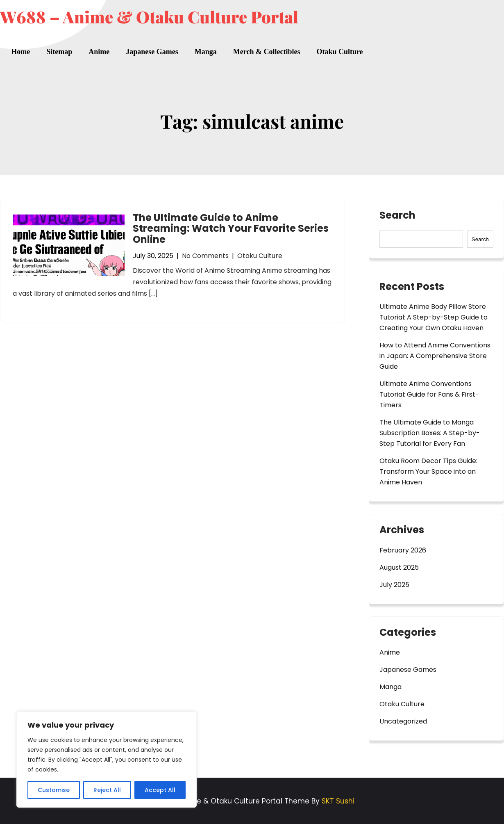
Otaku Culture (339, 52)
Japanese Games (152, 52)
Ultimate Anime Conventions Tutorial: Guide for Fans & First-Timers (429, 394)
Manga (206, 52)
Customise (54, 790)
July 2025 (394, 585)
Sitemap (59, 52)
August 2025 (399, 567)
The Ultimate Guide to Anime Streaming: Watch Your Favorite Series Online (231, 228)
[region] (107, 760)
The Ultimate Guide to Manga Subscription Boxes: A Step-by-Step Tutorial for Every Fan (430, 433)
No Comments (205, 256)
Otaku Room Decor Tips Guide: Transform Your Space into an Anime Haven (428, 471)
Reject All (107, 790)
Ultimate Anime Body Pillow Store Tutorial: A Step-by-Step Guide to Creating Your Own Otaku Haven (434, 317)
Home (20, 52)
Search (397, 216)
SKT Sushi (338, 801)
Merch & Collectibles (267, 52)
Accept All (160, 790)
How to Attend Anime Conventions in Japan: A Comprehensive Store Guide (435, 356)
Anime (99, 52)
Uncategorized (403, 721)
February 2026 (403, 550)
